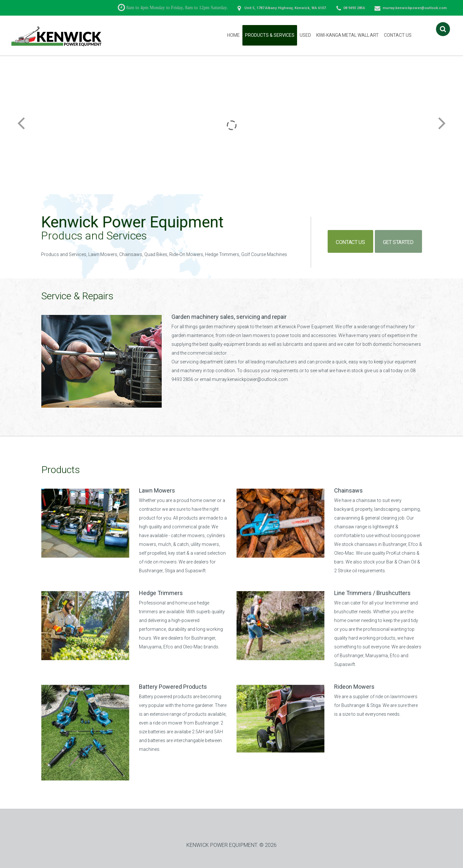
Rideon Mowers (354, 687)
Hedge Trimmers (161, 593)
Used (305, 35)
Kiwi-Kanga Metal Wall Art (348, 35)
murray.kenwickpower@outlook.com (415, 8)
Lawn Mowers (157, 490)
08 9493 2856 (354, 8)
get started (401, 240)
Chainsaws (348, 490)
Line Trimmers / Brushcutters (372, 593)
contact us (352, 240)
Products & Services (270, 35)
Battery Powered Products (173, 687)
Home (233, 35)
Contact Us (398, 35)
